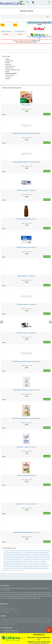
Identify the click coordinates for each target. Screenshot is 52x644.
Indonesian (20, 620)
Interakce (8, 63)
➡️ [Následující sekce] (50, 322)
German (29, 619)
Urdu (9, 624)
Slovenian (30, 622)
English (35, 619)
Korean (39, 620)
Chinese (20, 619)
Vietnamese (12, 624)
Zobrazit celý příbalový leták (13, 70)
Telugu (43, 622)
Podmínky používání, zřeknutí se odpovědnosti (10, 610)
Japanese (26, 620)
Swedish (38, 622)
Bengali (13, 619)
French (2, 620)
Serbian (34, 622)
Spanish (39, 619)
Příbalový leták (9, 68)
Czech (23, 619)
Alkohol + (8, 79)
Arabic (2, 619)
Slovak (27, 622)
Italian (23, 620)
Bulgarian (10, 619)
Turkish (2, 624)
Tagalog (49, 622)
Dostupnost (8, 77)
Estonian (42, 619)
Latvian (46, 620)
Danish (26, 619)
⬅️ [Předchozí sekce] (2, 322)
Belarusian (5, 619)
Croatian (11, 620)
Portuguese (15, 622)
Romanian (20, 622)
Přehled (7, 59)
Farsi (45, 619)
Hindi (8, 620)
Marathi (50, 620)
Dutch (4, 622)
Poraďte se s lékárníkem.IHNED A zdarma (49, 630)
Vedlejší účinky (9, 61)
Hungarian (15, 620)
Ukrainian (6, 624)
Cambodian (34, 620)
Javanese (30, 620)
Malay (2, 622)
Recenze (8, 72)
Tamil (41, 622)
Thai (46, 622)
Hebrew (5, 620)
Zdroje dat (2, 607)
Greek (32, 619)
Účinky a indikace (10, 75)
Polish (12, 622)
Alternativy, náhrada (11, 73)
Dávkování (8, 64)
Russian (24, 622)
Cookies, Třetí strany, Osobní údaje (7, 608)
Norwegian (8, 622)
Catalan (17, 619)
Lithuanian (42, 620)
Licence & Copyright (5, 612)
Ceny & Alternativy (10, 66)
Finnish (48, 619)
